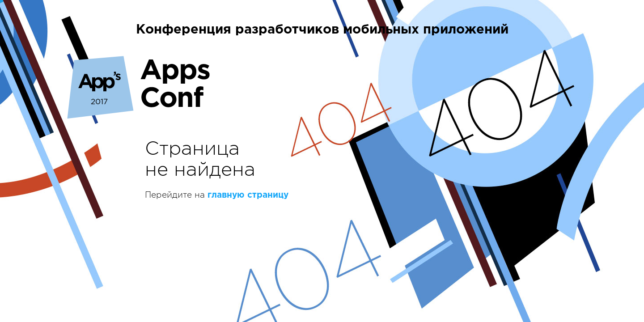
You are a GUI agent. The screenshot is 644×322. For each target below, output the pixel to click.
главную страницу (248, 195)
